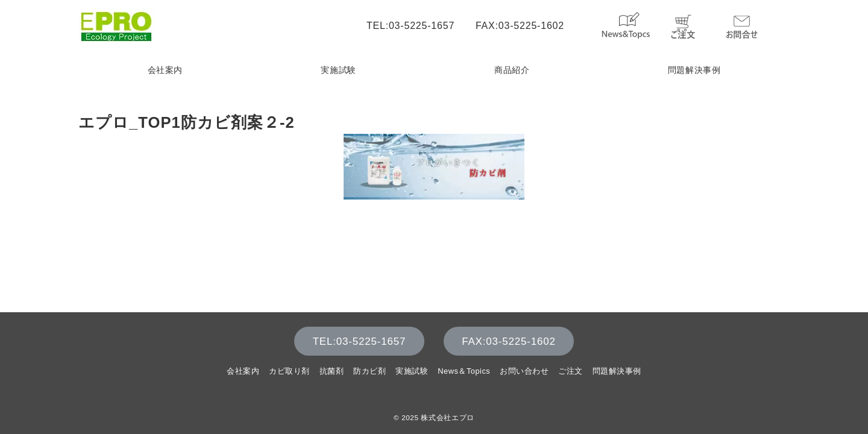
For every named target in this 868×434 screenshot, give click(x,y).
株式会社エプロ (447, 417)
